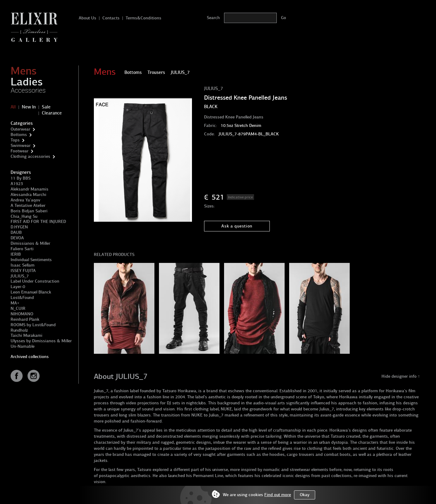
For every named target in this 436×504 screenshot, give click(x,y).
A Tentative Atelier (28, 206)
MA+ (15, 303)
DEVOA (17, 238)
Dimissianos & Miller (30, 243)
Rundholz (19, 330)
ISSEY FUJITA (23, 271)
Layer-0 (18, 287)
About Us (88, 18)
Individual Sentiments (31, 260)
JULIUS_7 (20, 276)
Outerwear (20, 129)
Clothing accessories (30, 156)
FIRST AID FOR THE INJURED (38, 222)
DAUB (16, 232)
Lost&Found (22, 298)
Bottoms (19, 135)
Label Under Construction (35, 281)
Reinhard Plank (25, 319)
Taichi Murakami (26, 335)
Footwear (20, 151)
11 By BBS (21, 178)
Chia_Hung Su (24, 216)
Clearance (52, 113)
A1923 (17, 184)
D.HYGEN (19, 227)
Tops (15, 140)
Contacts (111, 18)
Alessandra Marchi (28, 195)
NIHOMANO (22, 314)
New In (29, 107)
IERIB (16, 254)
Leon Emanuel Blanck (31, 292)
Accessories (28, 90)
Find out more (278, 495)
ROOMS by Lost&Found (33, 325)
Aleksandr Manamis (30, 189)
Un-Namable (23, 346)
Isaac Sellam (23, 265)
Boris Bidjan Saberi (29, 211)
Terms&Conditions (144, 18)
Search (213, 18)
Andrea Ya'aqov (25, 200)
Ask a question (237, 226)
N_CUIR (18, 308)
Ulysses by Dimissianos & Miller (41, 341)
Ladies (27, 82)
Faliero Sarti (22, 249)
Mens (24, 71)
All (13, 107)
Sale (46, 107)
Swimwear (21, 146)
